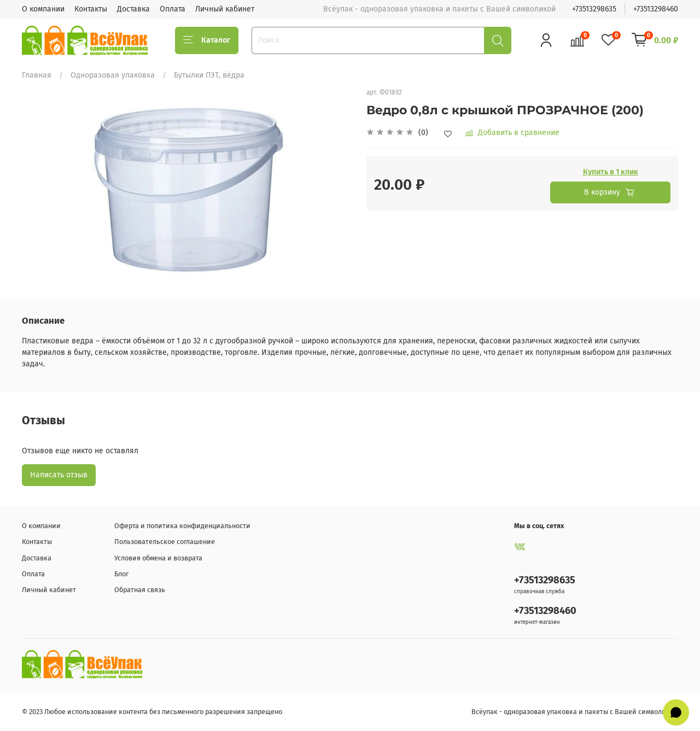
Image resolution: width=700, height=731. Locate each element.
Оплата (173, 9)
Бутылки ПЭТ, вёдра (209, 75)
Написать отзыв (59, 475)
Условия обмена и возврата (158, 558)
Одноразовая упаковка (113, 75)
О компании (43, 9)
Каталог (207, 40)
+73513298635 (594, 9)
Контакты (91, 9)
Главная (37, 75)
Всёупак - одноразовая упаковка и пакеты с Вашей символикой (575, 712)
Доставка (133, 9)
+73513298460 (656, 9)
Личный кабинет (225, 9)
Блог (121, 574)
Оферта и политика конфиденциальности (182, 526)
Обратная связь (140, 590)
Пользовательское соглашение (165, 542)
